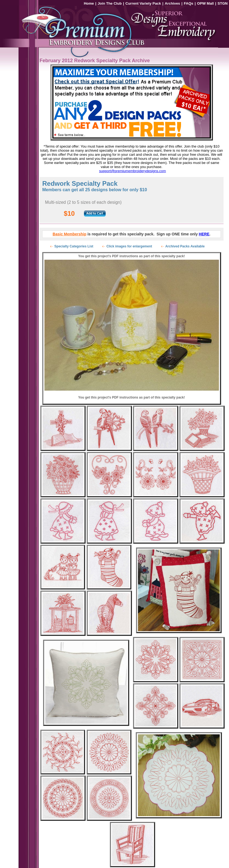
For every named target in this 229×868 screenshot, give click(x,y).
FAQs (189, 3)
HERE (204, 234)
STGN (223, 3)
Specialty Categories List (74, 246)
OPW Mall (205, 3)
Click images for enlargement (129, 246)
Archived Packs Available (185, 246)
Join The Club (110, 3)
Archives (172, 3)
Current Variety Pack (143, 3)
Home (89, 3)
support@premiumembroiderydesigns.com (133, 171)
